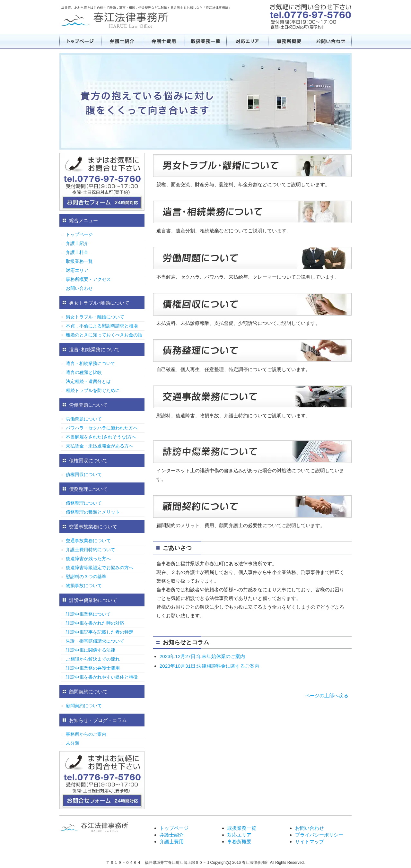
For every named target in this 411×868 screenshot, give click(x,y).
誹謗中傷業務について (88, 614)
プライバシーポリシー (319, 835)
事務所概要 (289, 41)
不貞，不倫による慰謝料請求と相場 (102, 326)
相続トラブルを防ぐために (93, 390)
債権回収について (84, 474)
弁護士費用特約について (91, 550)
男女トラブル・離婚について (95, 317)
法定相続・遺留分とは (88, 381)
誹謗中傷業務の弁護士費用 (93, 668)
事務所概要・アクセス (88, 279)
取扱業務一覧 (205, 41)
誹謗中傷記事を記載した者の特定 (100, 632)
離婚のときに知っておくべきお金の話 (104, 335)
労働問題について (84, 419)
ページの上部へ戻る (327, 695)
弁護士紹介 (122, 41)
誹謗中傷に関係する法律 (91, 650)
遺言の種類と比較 (84, 372)
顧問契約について (84, 706)
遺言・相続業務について (91, 363)
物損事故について (84, 586)
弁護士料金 (77, 252)
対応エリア (247, 41)
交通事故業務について (88, 541)
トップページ (80, 41)
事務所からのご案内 (86, 734)
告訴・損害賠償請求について (95, 641)
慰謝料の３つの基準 (86, 577)
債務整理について (84, 503)
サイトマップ (310, 842)
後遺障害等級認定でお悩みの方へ (100, 568)
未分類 (73, 743)
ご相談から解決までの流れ (93, 659)
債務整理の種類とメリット (93, 512)
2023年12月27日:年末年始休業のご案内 (202, 656)
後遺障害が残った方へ (88, 559)
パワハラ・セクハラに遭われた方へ (102, 428)
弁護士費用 (164, 41)
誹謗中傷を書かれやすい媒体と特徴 (102, 677)
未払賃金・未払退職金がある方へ (100, 446)
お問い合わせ (331, 41)
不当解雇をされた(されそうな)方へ (101, 437)
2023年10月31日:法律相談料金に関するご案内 (210, 666)
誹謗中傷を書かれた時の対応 (95, 623)
